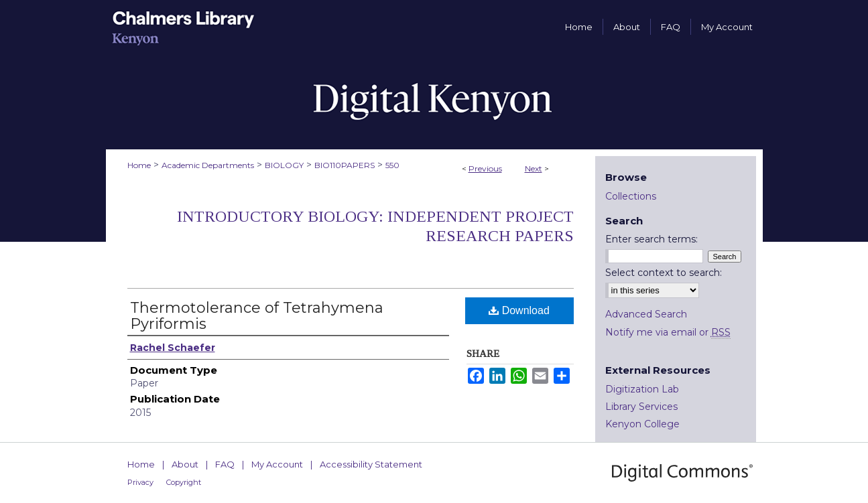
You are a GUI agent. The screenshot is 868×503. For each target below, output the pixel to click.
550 (392, 165)
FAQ (225, 464)
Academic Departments (208, 165)
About (185, 464)
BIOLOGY (284, 165)
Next (534, 168)
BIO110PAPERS (345, 165)
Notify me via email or (668, 332)
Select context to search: (664, 273)
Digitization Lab (642, 389)
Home (139, 165)
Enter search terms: (652, 239)
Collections (631, 196)
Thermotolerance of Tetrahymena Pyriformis (257, 316)
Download (519, 310)
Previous (485, 168)
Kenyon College (642, 424)
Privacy (140, 482)
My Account (277, 464)
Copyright (184, 482)
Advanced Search (646, 314)
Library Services (641, 407)
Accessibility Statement (371, 464)
